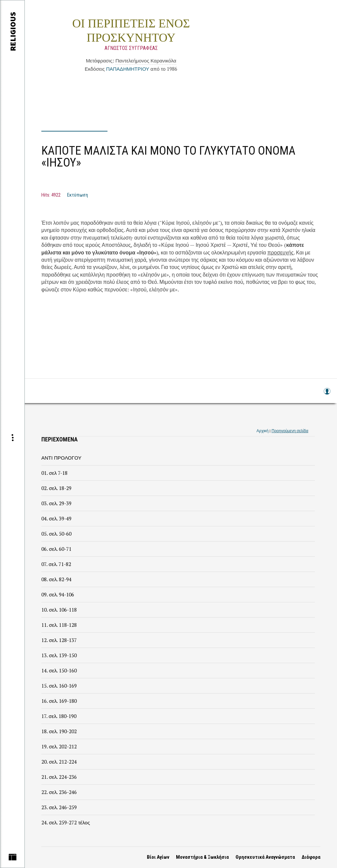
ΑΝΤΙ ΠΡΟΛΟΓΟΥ (61, 458)
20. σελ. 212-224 (59, 762)
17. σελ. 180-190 (59, 716)
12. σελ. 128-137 (59, 640)
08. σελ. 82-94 (56, 579)
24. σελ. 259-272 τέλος (66, 822)
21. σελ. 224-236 (59, 777)
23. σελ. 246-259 (59, 807)
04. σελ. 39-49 (56, 518)
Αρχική (263, 431)
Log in (327, 394)
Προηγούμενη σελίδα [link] (290, 431)
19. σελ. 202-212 (59, 746)
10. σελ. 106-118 (59, 610)
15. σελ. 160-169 (59, 686)
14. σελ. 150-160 (59, 670)
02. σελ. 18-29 (56, 488)
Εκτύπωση (78, 195)
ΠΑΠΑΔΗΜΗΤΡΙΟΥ (128, 69)
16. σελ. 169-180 (59, 701)
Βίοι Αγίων (158, 857)
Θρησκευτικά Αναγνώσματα (265, 857)
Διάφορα (311, 857)
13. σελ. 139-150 (59, 655)
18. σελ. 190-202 (59, 731)
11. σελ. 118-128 (59, 625)
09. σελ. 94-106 (58, 594)
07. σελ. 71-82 (56, 564)
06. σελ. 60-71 (56, 549)
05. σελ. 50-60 (56, 534)
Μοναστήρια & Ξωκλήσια (202, 857)
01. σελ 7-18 (54, 473)
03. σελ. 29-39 (56, 503)
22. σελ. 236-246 (59, 792)
